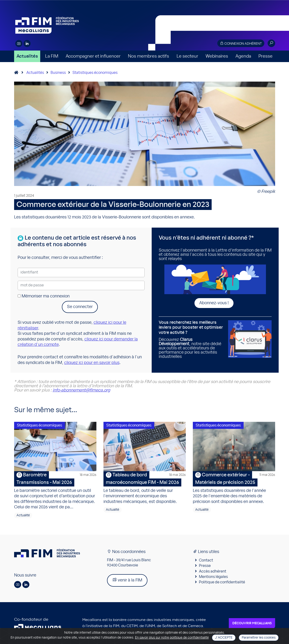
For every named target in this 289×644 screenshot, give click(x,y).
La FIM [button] (52, 56)
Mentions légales (213, 577)
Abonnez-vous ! (214, 303)
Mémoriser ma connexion (44, 296)
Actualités (27, 56)
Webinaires (217, 56)
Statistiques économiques (95, 73)
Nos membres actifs (148, 56)
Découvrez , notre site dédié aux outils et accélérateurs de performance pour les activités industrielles (192, 340)
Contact (206, 560)
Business (58, 73)
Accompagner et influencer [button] (93, 56)
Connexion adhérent (241, 43)
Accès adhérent (213, 571)
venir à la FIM (127, 580)
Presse (265, 56)
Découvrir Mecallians (252, 623)
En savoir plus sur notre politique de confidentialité (172, 638)
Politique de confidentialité (222, 582)
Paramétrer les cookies (259, 638)
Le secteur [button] (187, 56)
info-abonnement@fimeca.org (81, 390)
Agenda (243, 56)
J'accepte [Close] (224, 638)
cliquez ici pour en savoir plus (92, 363)
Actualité (23, 515)
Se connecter (80, 307)
